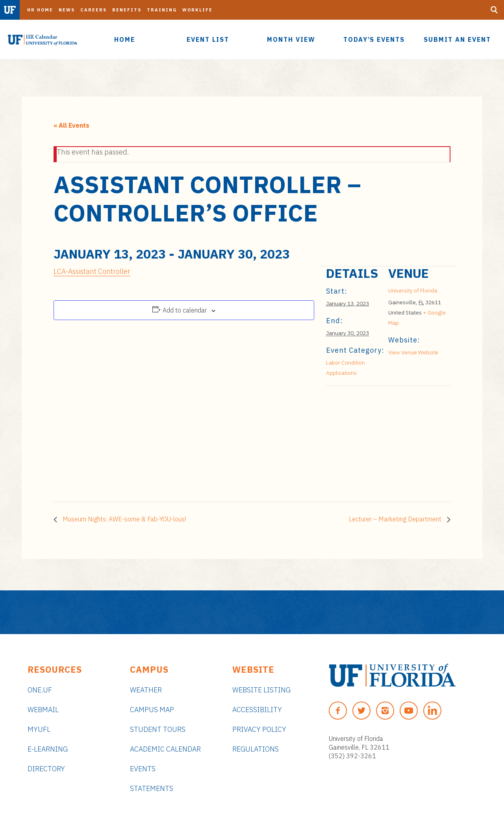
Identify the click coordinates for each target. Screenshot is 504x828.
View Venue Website (413, 352)
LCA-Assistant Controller (92, 271)
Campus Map (152, 710)
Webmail (43, 710)
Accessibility (257, 710)
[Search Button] (494, 10)
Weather (146, 690)
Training (162, 10)
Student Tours (158, 729)
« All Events (71, 125)
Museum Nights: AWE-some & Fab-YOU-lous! (123, 519)
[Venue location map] (368, 440)
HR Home (40, 10)
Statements (152, 788)
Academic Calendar (165, 749)
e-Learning (48, 749)
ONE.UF (40, 690)
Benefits (127, 10)
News (67, 10)
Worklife (197, 10)
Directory (46, 769)
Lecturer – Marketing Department (396, 519)
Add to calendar (185, 310)
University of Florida (413, 290)
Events (143, 769)
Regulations (256, 749)
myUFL (39, 729)
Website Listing (261, 690)
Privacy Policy (259, 729)
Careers (94, 10)
